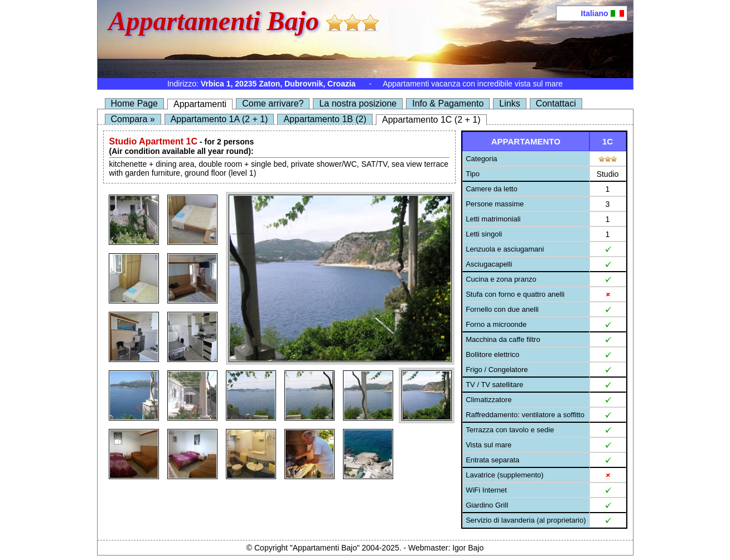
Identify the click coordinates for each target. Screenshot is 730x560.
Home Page (135, 103)
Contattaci (556, 103)
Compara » (133, 119)
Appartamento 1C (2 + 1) (431, 120)
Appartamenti (200, 104)
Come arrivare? (273, 103)
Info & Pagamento (448, 103)
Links (509, 103)
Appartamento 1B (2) (325, 119)
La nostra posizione (358, 103)
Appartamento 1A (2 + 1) (219, 119)
